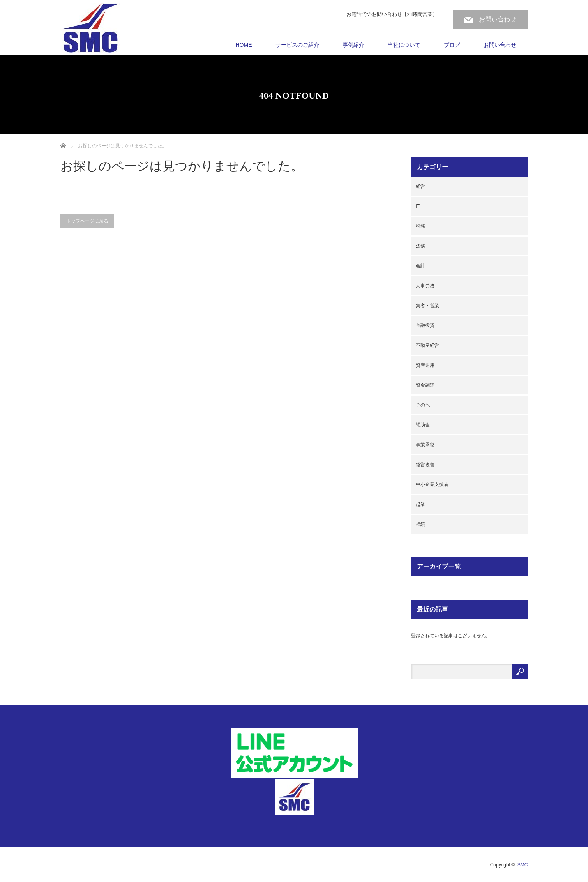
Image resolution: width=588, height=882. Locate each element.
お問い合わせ (498, 19)
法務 (420, 246)
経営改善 (425, 465)
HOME (244, 45)
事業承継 (425, 445)
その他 (423, 405)
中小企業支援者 (432, 484)
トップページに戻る (87, 221)
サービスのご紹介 (297, 45)
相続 (420, 524)
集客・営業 (427, 306)
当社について (404, 45)
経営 (420, 186)
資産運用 (425, 365)
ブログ (452, 45)
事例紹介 (353, 45)
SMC (523, 865)
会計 (420, 266)
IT (418, 206)
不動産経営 (427, 345)
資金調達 (425, 385)
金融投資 (425, 325)
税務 (420, 226)
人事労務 (425, 286)
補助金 (423, 425)
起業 (420, 504)
